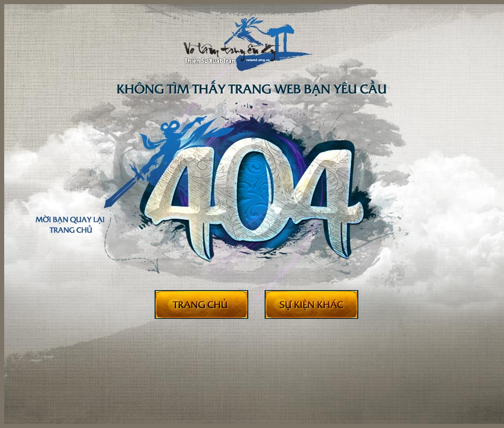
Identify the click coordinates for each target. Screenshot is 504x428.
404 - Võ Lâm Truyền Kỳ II (246, 52)
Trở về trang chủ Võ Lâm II (201, 305)
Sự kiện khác (311, 305)
